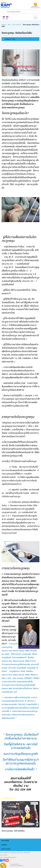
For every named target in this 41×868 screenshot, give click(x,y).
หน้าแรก (4, 25)
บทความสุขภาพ (17, 25)
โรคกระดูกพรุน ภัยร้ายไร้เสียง (13, 831)
